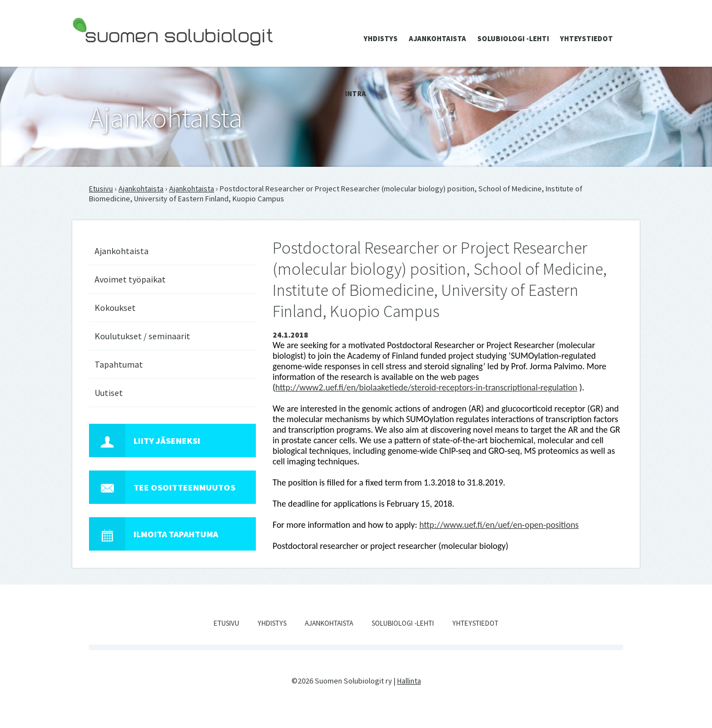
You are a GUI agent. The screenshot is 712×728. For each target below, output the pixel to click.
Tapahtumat (119, 364)
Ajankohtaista (437, 39)
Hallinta (409, 681)
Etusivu (101, 189)
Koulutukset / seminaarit (142, 336)
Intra (355, 94)
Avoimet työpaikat (130, 279)
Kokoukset (115, 308)
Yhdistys (381, 39)
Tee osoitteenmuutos (162, 487)
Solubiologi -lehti (513, 39)
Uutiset (109, 393)
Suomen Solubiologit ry (111, 53)
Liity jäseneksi (145, 440)
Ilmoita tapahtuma (154, 534)
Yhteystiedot (587, 39)
